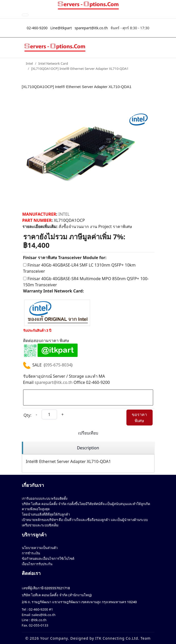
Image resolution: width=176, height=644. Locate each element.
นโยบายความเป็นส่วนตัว (40, 548)
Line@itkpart (61, 28)
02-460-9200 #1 (40, 609)
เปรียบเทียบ (88, 433)
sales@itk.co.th (44, 615)
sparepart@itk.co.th (91, 28)
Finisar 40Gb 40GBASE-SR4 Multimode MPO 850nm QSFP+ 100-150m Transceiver (86, 282)
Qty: (28, 415)
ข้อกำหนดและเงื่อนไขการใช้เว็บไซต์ (48, 558)
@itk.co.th (38, 620)
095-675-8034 (58, 365)
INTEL (64, 214)
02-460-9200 (37, 28)
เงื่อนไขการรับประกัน (37, 564)
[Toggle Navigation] (25, 15)
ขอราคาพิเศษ (139, 418)
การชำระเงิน (31, 553)
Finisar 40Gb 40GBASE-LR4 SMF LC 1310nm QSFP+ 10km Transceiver (79, 268)
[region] (88, 448)
